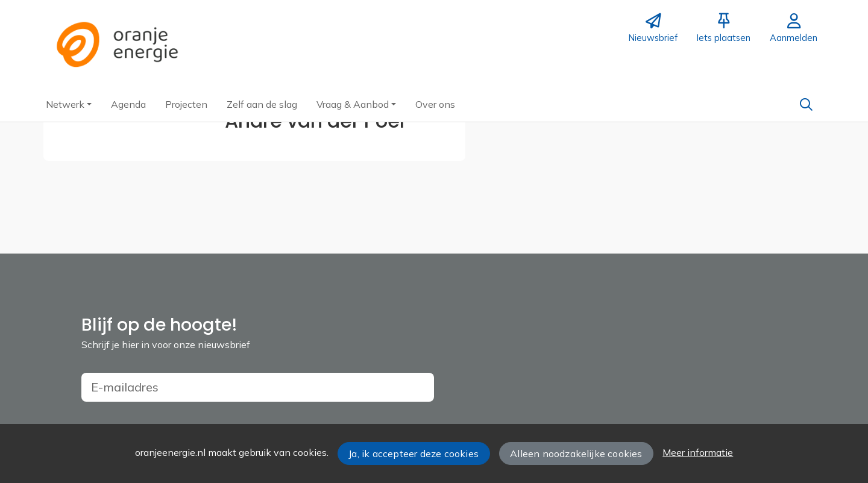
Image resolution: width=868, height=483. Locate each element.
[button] (69, 104)
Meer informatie (698, 452)
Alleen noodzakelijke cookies (576, 453)
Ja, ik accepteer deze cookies (414, 453)
